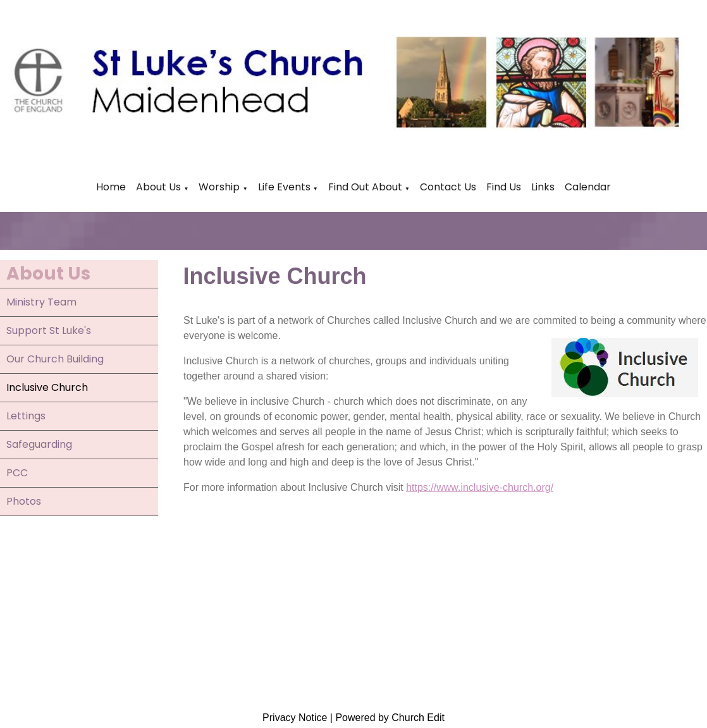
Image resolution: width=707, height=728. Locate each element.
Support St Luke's (49, 330)
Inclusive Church (47, 387)
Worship (219, 187)
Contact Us (448, 187)
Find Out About (365, 187)
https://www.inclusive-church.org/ (480, 487)
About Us (158, 187)
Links (543, 187)
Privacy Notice (295, 718)
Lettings (26, 416)
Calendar (588, 187)
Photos (24, 501)
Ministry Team (41, 302)
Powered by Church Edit (390, 718)
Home (111, 187)
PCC (17, 473)
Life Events (286, 187)
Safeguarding (39, 444)
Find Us (504, 187)
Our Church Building (55, 359)
